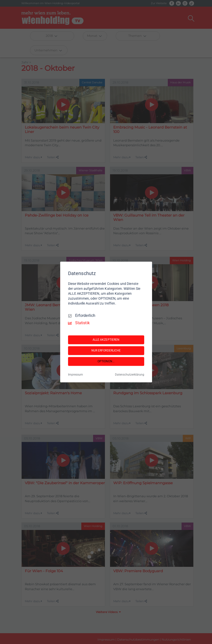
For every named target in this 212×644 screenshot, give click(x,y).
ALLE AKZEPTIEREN (106, 340)
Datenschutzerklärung (130, 375)
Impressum (76, 375)
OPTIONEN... (106, 361)
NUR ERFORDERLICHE (106, 351)
